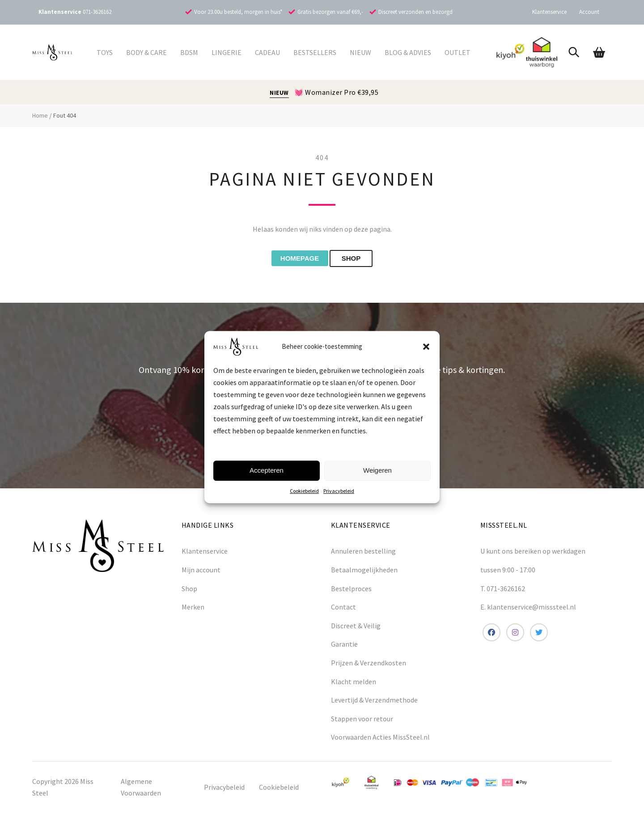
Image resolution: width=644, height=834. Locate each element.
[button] (426, 347)
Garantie (344, 647)
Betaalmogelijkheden (364, 573)
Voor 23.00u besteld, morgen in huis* (238, 12)
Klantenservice (549, 12)
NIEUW (279, 93)
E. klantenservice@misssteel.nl (528, 610)
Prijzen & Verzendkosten (369, 666)
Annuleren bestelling (363, 554)
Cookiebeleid (304, 491)
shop (361, 260)
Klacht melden (354, 684)
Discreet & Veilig (356, 628)
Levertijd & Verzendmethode (374, 703)
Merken (193, 610)
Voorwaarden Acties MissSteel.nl (380, 740)
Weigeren (377, 470)
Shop (189, 591)
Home (40, 115)
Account (589, 12)
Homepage (293, 260)
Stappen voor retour (362, 721)
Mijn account (201, 573)
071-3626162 (97, 12)
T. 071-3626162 (503, 591)
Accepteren (267, 470)
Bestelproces (351, 591)
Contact (343, 610)
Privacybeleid (339, 491)
